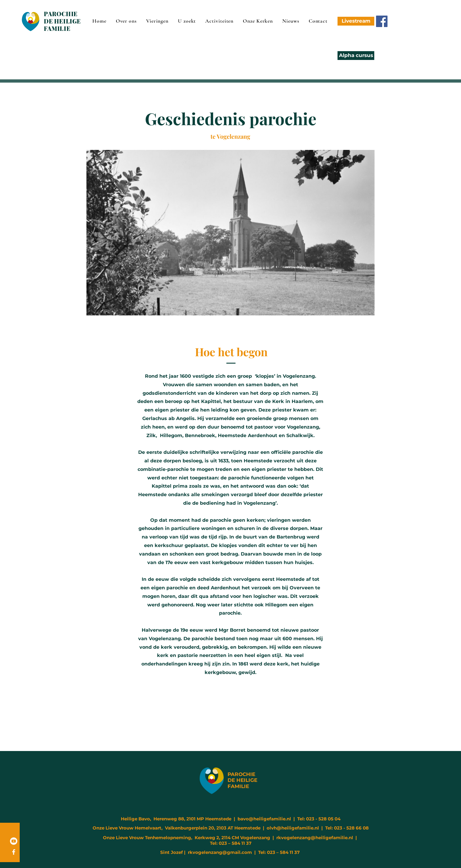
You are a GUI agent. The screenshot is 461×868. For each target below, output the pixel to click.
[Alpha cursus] (356, 56)
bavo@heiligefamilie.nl (264, 819)
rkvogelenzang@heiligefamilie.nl (315, 838)
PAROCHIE (241, 774)
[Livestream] (356, 21)
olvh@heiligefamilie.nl (293, 828)
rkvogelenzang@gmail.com (220, 852)
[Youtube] (14, 841)
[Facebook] (382, 21)
